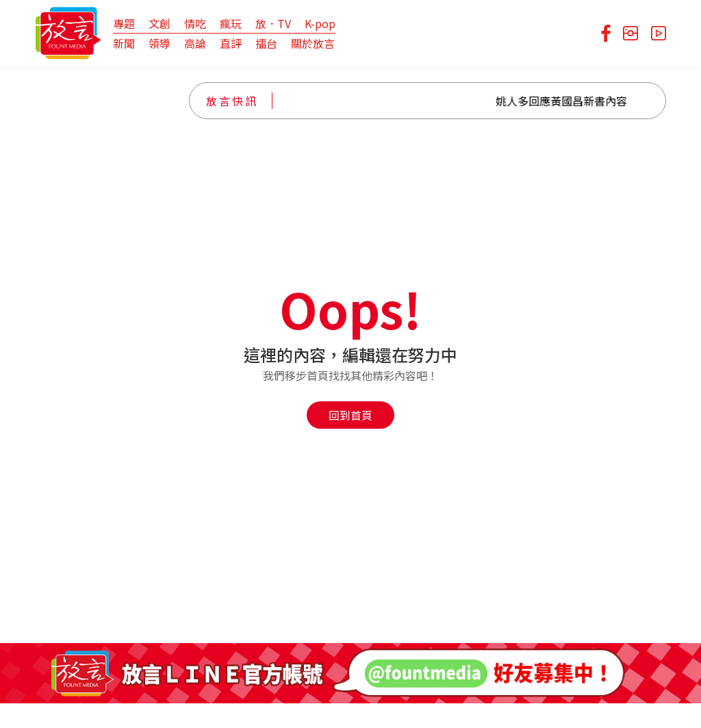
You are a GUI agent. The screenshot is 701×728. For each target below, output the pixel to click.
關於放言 (313, 43)
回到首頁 (350, 415)
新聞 (124, 43)
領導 (160, 43)
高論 (195, 43)
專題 (124, 23)
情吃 (195, 23)
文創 (160, 23)
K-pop (320, 23)
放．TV (273, 23)
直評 (231, 43)
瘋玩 (231, 23)
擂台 (266, 43)
